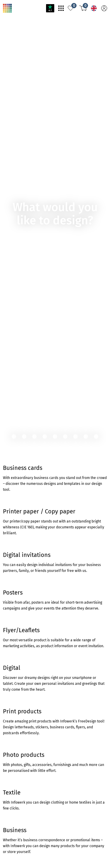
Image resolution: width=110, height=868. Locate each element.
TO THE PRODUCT (20, 174)
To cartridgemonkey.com (23, 195)
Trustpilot (9, 590)
